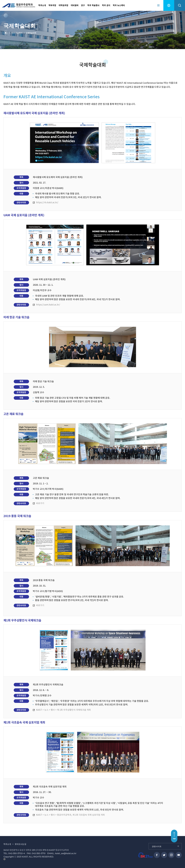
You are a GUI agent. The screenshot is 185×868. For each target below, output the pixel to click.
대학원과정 (63, 5)
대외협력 (75, 5)
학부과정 (52, 5)
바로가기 (40, 503)
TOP (174, 839)
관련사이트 (149, 843)
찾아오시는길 (20, 844)
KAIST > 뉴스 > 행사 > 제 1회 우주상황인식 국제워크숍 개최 (63, 710)
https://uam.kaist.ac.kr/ (48, 305)
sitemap (158, 5)
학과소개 (42, 5)
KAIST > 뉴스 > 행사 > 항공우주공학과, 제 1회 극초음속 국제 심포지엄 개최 (70, 815)
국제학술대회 (31, 33)
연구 (83, 5)
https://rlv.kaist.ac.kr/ (47, 203)
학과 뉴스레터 (119, 5)
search (180, 5)
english (169, 5)
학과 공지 (106, 5)
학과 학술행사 (93, 5)
